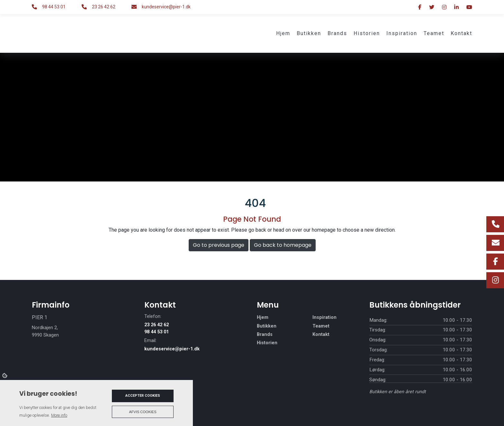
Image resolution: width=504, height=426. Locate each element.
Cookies (5, 375)
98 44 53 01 (54, 7)
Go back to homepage (283, 245)
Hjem (263, 318)
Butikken (267, 326)
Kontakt (321, 335)
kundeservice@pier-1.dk (166, 7)
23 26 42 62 (104, 7)
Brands (265, 335)
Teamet (321, 326)
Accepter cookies (143, 396)
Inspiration (324, 318)
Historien (267, 343)
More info (59, 415)
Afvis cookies (143, 412)
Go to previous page (219, 245)
